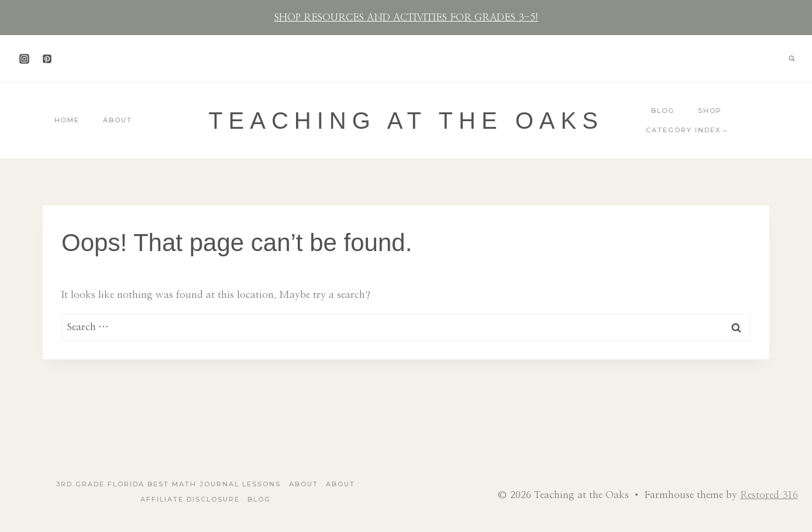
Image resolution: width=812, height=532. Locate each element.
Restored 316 (769, 495)
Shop (710, 111)
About (118, 120)
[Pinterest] (47, 59)
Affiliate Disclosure (190, 499)
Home (67, 120)
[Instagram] (24, 59)
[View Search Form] (792, 59)
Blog (663, 111)
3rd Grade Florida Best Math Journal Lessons (168, 484)
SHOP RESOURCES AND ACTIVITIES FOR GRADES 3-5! (406, 17)
